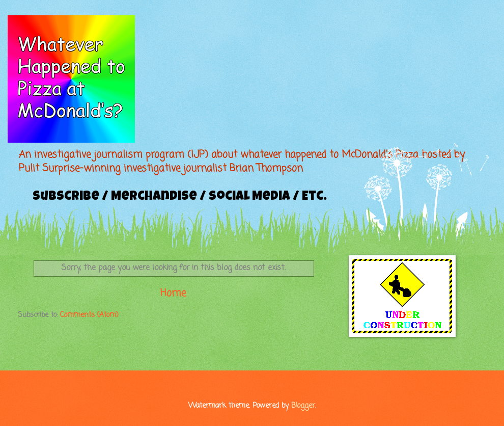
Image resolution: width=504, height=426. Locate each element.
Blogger (303, 406)
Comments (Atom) (89, 315)
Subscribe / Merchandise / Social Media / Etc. (180, 197)
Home (173, 293)
